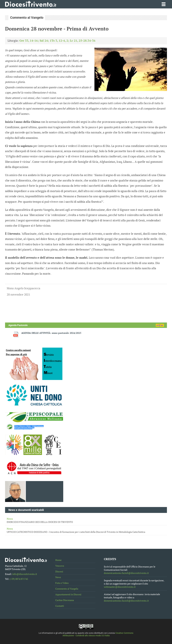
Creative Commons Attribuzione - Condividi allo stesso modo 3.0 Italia (98, 634)
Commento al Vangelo (67, 589)
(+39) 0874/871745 (19, 579)
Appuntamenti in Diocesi (68, 594)
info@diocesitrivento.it (25, 574)
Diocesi (59, 571)
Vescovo (60, 566)
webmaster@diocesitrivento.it (120, 587)
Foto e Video (62, 583)
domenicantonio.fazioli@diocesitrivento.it (126, 573)
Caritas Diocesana (65, 600)
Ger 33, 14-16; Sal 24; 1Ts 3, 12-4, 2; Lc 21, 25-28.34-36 (57, 41)
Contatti (60, 606)
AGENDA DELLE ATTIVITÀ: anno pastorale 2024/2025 (51, 333)
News (58, 577)
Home (58, 560)
